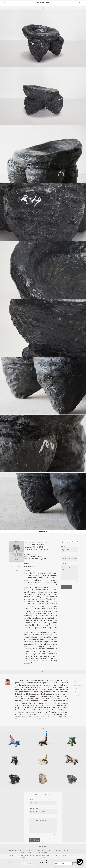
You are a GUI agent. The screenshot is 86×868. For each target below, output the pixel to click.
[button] (80, 862)
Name (63, 546)
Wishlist (64, 3)
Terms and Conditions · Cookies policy (43, 862)
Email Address (66, 555)
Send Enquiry (66, 587)
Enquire (63, 564)
